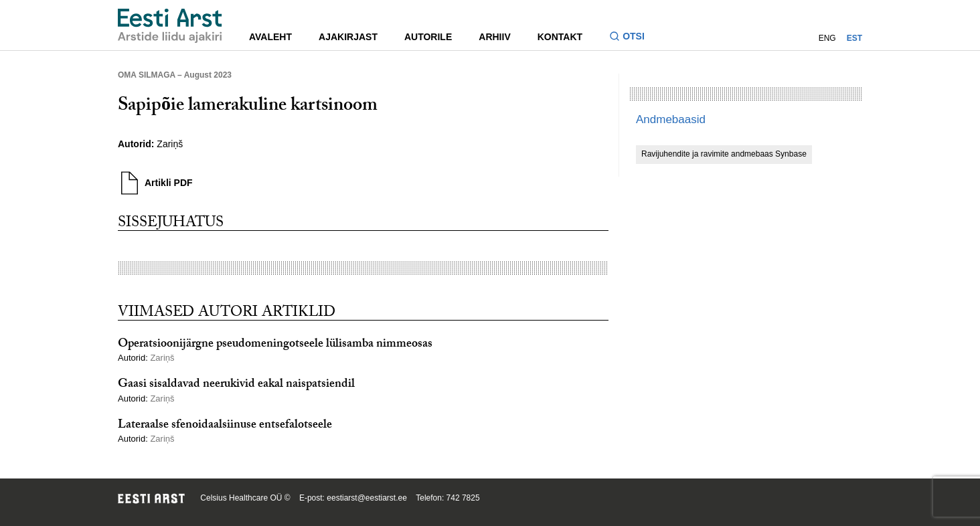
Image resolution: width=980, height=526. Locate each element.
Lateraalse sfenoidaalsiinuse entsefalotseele (225, 426)
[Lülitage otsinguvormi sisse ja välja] (632, 38)
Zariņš (170, 144)
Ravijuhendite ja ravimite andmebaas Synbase (724, 154)
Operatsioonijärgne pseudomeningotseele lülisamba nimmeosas (275, 345)
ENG (827, 38)
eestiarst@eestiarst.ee (367, 498)
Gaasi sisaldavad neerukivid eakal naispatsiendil (236, 385)
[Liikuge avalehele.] (170, 26)
